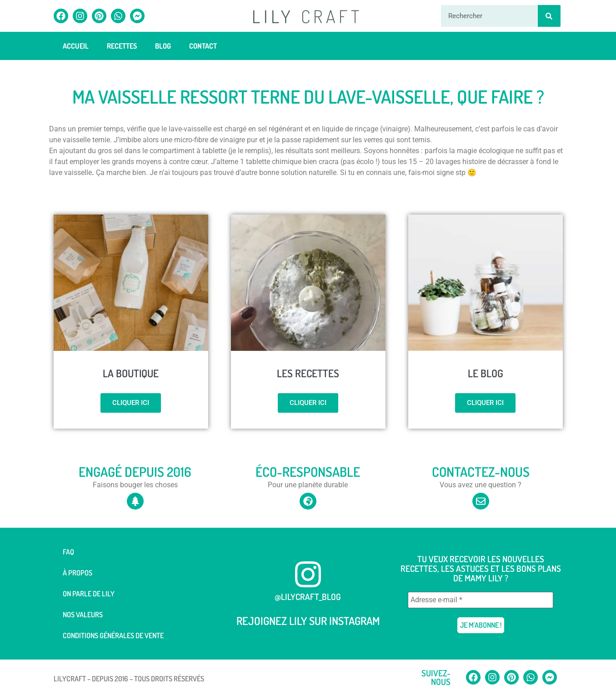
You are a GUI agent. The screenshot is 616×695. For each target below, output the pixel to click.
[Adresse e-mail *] (481, 600)
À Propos (78, 573)
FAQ (68, 552)
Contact (203, 46)
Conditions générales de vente (113, 635)
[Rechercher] (549, 16)
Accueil (76, 46)
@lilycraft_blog (308, 597)
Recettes (122, 46)
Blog (163, 46)
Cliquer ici (131, 403)
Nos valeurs (83, 615)
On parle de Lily (89, 594)
